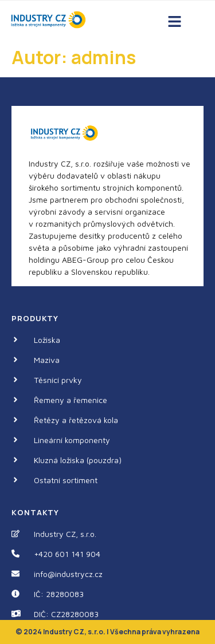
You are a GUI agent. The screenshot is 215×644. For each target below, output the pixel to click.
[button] (174, 22)
